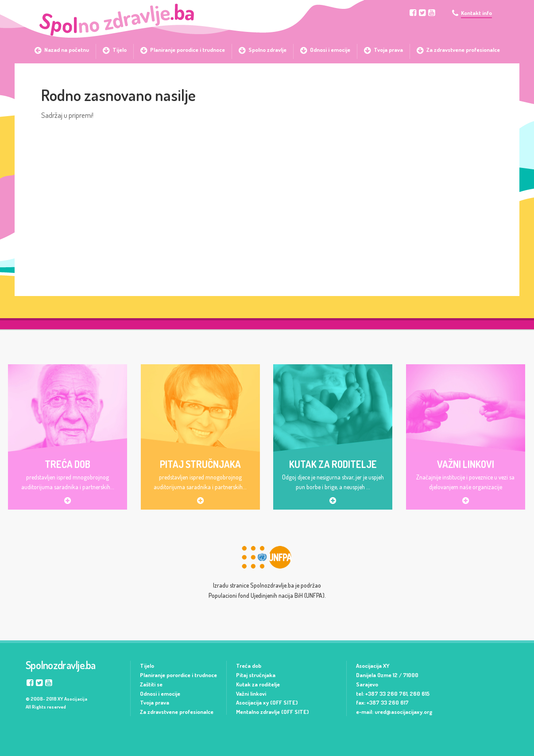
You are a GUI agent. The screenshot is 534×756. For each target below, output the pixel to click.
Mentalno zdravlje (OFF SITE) (272, 712)
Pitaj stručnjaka (256, 675)
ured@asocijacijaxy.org (403, 712)
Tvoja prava (155, 702)
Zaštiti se (151, 684)
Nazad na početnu (67, 50)
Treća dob (249, 666)
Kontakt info (476, 13)
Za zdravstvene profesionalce (177, 712)
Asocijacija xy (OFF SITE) (267, 702)
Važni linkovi (251, 694)
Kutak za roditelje (258, 684)
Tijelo (147, 666)
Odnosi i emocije (160, 694)
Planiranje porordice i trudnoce (178, 675)
